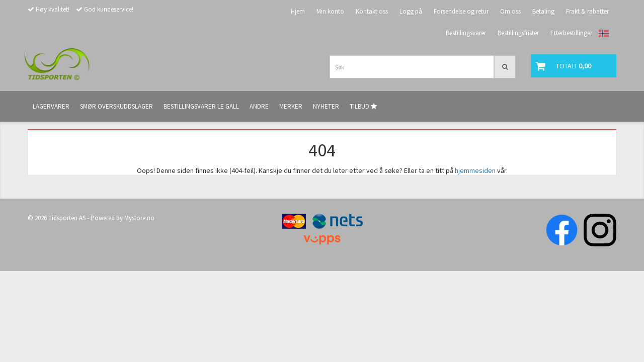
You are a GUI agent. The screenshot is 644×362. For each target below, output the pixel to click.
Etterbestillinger (571, 33)
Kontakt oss (372, 11)
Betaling (543, 11)
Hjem (298, 11)
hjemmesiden (475, 170)
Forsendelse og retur (461, 11)
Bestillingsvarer (466, 33)
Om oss (510, 11)
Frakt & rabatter (587, 11)
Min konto (330, 11)
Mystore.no (139, 218)
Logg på (411, 11)
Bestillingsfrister (518, 33)
